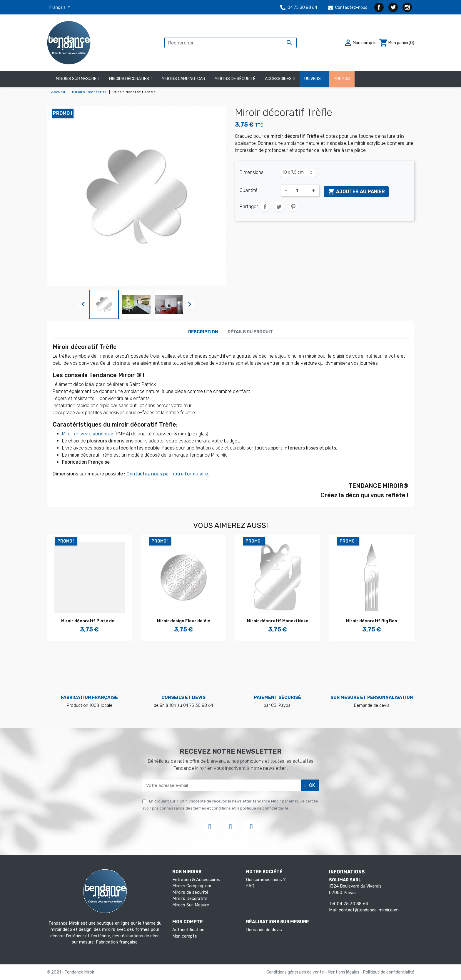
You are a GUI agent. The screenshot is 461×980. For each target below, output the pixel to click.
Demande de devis (264, 930)
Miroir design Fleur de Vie (184, 621)
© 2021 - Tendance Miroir (71, 972)
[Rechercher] (230, 43)
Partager (265, 207)
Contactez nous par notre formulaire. (168, 474)
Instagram (407, 7)
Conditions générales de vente (296, 972)
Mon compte (185, 936)
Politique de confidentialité (389, 972)
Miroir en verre (88, 434)
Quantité (249, 190)
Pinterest (293, 207)
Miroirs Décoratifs (190, 899)
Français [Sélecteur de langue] (58, 8)
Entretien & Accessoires (196, 880)
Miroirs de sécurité (190, 892)
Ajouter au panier (356, 192)
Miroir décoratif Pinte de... (90, 621)
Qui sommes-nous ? (266, 880)
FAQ (250, 886)
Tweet (279, 207)
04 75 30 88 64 (299, 8)
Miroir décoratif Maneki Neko (278, 621)
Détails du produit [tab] (250, 332)
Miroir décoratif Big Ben (372, 621)
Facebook (379, 7)
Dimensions (252, 172)
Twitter (393, 7)
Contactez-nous (348, 8)
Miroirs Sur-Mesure (191, 905)
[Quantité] (300, 190)
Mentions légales (344, 972)
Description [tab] (203, 332)
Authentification (188, 930)
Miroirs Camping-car (192, 886)
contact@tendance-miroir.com (369, 910)
